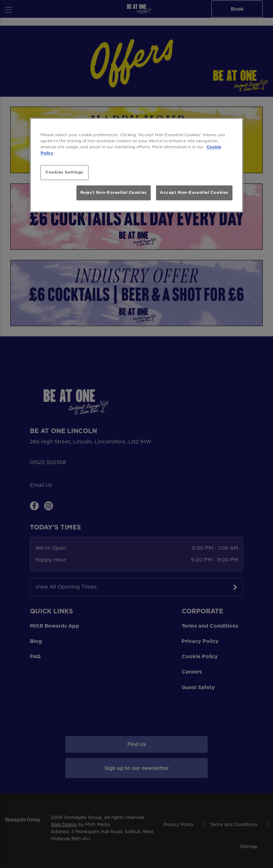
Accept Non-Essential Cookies (194, 192)
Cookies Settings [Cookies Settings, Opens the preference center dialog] (65, 172)
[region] (136, 165)
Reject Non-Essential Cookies (114, 192)
